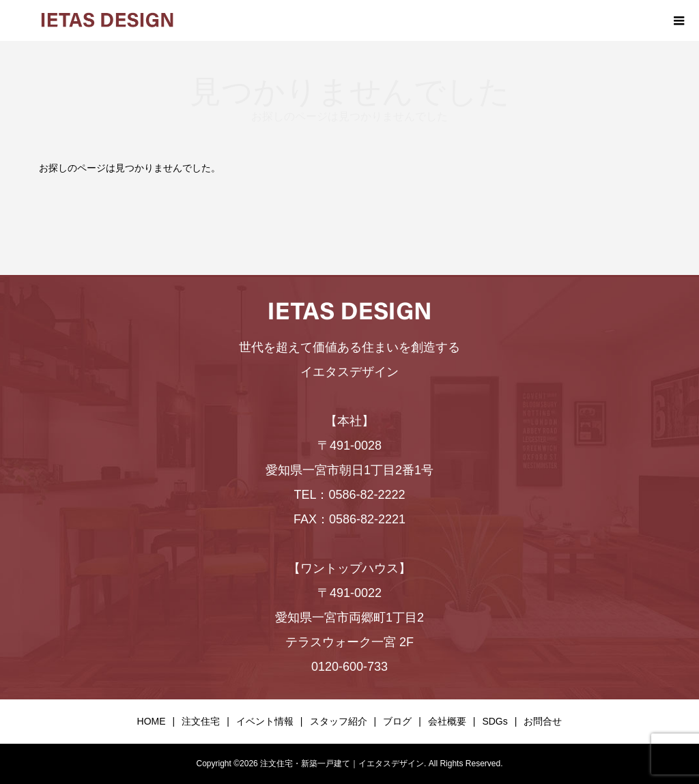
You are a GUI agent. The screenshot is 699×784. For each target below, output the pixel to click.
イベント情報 (265, 721)
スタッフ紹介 (339, 721)
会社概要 (447, 721)
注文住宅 (201, 721)
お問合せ (543, 721)
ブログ (397, 721)
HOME (152, 721)
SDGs (495, 721)
